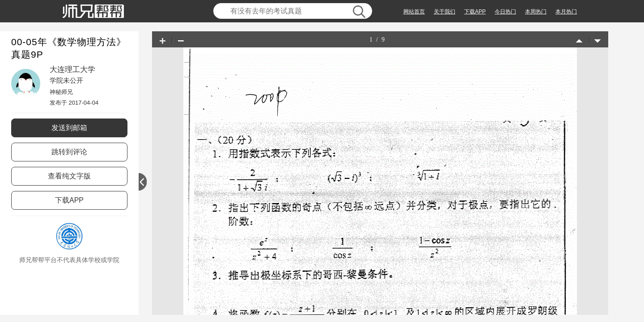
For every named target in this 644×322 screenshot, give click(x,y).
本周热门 (536, 12)
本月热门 (566, 12)
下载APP (475, 12)
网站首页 (414, 12)
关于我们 (445, 12)
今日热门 (505, 12)
